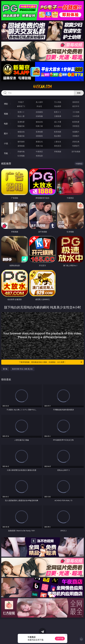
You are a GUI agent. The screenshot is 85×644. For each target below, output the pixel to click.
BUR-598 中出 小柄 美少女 (22, 369)
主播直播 (58, 116)
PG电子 (21, 102)
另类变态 (76, 126)
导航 (6, 153)
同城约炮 (21, 152)
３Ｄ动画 (76, 112)
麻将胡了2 (21, 106)
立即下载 (60, 638)
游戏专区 (76, 102)
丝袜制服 (39, 116)
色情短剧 (39, 156)
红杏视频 (21, 156)
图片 (6, 134)
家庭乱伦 (39, 142)
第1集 (5, 369)
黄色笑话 (58, 146)
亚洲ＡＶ (21, 112)
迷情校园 (21, 146)
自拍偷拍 (39, 112)
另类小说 (39, 146)
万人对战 (58, 102)
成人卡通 (58, 122)
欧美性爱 (76, 122)
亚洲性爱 (21, 122)
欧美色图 (58, 132)
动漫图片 (76, 132)
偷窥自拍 (21, 132)
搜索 (79, 93)
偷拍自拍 (39, 122)
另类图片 (76, 136)
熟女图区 (58, 136)
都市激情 (21, 142)
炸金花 (39, 106)
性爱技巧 (76, 146)
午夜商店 (39, 152)
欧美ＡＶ (58, 112)
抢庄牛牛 (76, 106)
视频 (6, 114)
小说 (6, 143)
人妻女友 (58, 142)
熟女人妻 (21, 116)
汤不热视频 (76, 152)
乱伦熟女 (58, 126)
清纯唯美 (39, 136)
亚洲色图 (39, 132)
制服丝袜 (21, 126)
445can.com (42, 87)
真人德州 (39, 102)
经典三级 (39, 126)
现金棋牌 (58, 106)
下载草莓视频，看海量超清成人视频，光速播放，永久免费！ (51, 362)
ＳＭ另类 (76, 116)
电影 (6, 124)
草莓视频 (58, 152)
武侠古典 (76, 142)
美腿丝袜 (21, 136)
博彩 (6, 104)
